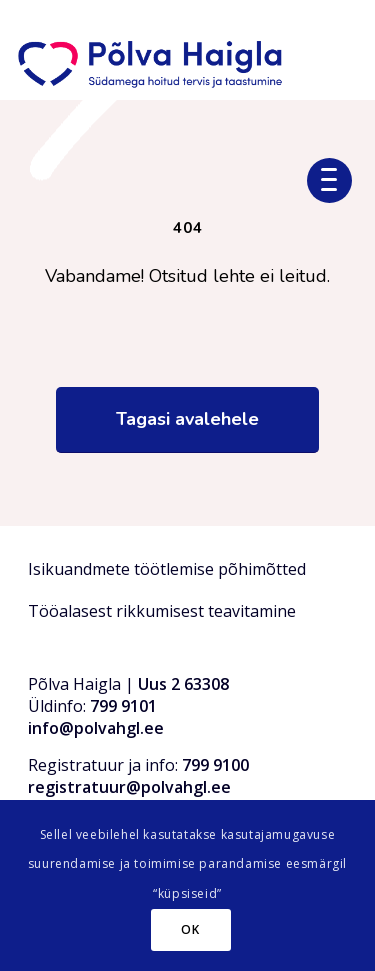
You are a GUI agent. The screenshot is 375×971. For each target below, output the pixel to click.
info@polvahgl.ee (96, 728)
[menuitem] (337, 178)
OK (190, 929)
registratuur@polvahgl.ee (129, 787)
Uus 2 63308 (183, 684)
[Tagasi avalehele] (187, 420)
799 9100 (215, 765)
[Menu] (337, 178)
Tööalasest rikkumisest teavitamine (162, 611)
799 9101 (123, 706)
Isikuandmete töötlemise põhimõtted (167, 569)
